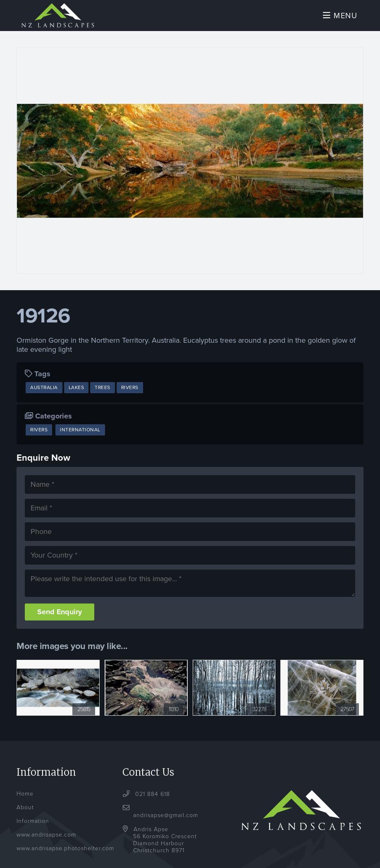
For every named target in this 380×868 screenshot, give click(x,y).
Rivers (130, 391)
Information (33, 828)
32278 (259, 716)
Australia (44, 391)
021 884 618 (152, 801)
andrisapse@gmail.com (166, 818)
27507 (347, 716)
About (25, 814)
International (80, 433)
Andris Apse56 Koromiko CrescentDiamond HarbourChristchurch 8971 (165, 846)
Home (25, 800)
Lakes (76, 391)
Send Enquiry (60, 618)
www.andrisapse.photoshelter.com (65, 855)
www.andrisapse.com (46, 841)
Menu (339, 17)
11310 (173, 716)
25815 (84, 716)
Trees (103, 391)
